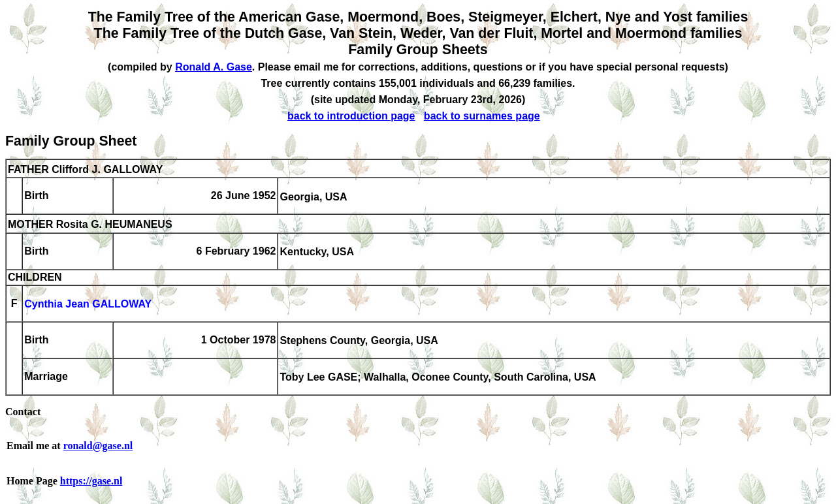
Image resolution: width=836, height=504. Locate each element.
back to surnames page (482, 116)
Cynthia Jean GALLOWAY (88, 305)
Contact (23, 412)
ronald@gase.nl (98, 446)
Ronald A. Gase (214, 67)
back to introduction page (351, 116)
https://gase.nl (91, 481)
